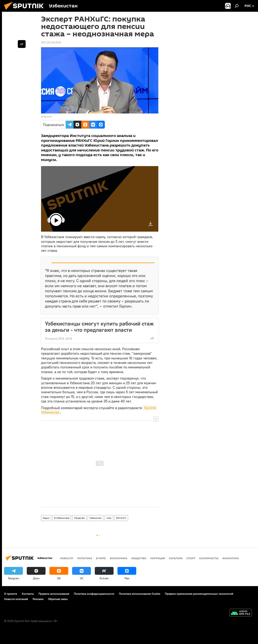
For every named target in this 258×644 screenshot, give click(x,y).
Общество (79, 518)
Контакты (28, 594)
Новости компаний (16, 599)
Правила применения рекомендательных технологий (199, 594)
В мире (101, 558)
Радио (46, 518)
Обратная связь (58, 599)
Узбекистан (96, 518)
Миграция (158, 558)
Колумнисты (209, 558)
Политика (85, 558)
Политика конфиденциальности (94, 594)
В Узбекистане (62, 518)
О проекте (11, 594)
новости (67, 558)
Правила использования (54, 594)
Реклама (38, 599)
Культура (176, 558)
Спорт (191, 558)
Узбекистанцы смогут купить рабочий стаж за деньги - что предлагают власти (99, 327)
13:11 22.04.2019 (51, 42)
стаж (109, 518)
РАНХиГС (121, 518)
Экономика (118, 558)
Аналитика (231, 558)
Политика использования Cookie (140, 594)
